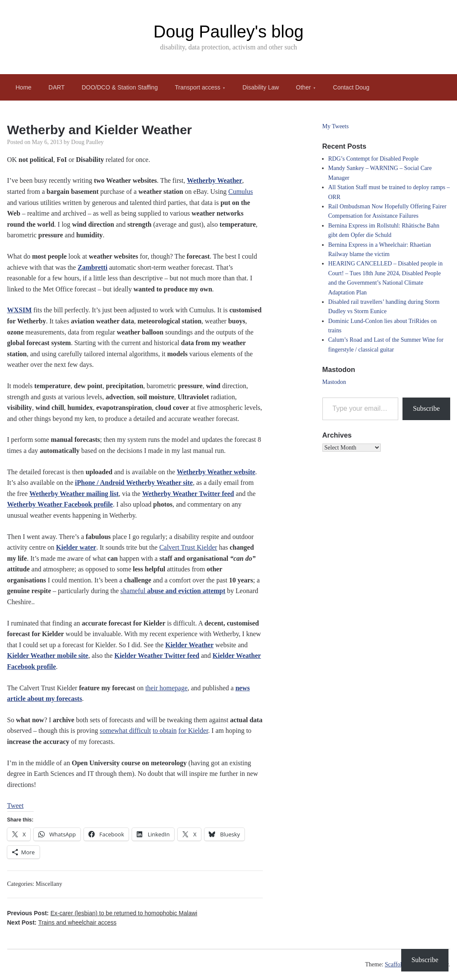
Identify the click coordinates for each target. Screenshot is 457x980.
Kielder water (76, 547)
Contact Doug (351, 87)
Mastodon (334, 382)
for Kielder (193, 731)
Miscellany (49, 884)
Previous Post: (102, 913)
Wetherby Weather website (216, 472)
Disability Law (261, 87)
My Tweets (336, 126)
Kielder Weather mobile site (48, 656)
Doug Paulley (88, 142)
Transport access (197, 87)
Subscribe (426, 408)
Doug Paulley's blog (228, 32)
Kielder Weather (190, 645)
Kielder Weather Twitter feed (157, 656)
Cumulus (241, 192)
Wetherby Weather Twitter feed (188, 494)
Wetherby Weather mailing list (74, 494)
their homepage (166, 688)
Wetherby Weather (215, 180)
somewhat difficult (125, 731)
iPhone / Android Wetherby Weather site (134, 483)
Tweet (16, 806)
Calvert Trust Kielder (188, 547)
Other (303, 87)
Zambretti (92, 267)
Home (24, 87)
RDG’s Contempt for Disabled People (374, 159)
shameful (173, 591)
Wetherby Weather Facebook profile (60, 504)
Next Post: (62, 922)
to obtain (164, 731)
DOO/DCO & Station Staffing (120, 87)
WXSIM (20, 310)
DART (57, 87)
